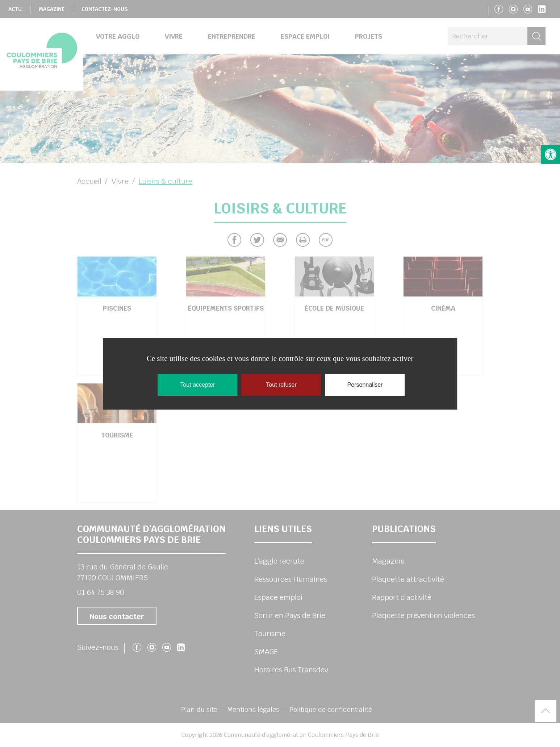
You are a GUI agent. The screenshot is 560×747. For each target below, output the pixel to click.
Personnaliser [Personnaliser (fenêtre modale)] (365, 385)
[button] (551, 154)
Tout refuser (281, 385)
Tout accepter (197, 385)
